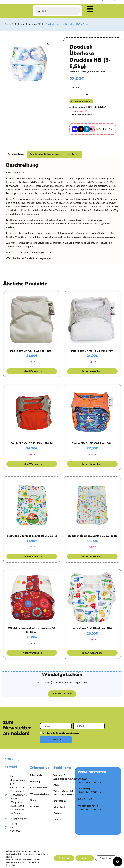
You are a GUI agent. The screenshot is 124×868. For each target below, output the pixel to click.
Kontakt (35, 806)
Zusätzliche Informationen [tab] (45, 154)
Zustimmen (64, 858)
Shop (33, 800)
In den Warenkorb (81, 101)
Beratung (35, 781)
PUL (41, 24)
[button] (49, 44)
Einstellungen (106, 858)
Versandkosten (84, 114)
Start (7, 24)
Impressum (59, 801)
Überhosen (32, 24)
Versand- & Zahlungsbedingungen (63, 777)
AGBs (56, 785)
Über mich (36, 775)
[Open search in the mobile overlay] (57, 11)
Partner (58, 813)
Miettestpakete (39, 787)
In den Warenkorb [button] (32, 371)
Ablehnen (85, 858)
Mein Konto (60, 807)
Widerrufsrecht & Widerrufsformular (63, 793)
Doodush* (82, 111)
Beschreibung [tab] (16, 154)
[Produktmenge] (87, 94)
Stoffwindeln (18, 24)
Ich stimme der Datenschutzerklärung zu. (61, 733)
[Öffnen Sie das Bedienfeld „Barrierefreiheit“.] (118, 862)
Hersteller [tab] (73, 154)
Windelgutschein (40, 794)
